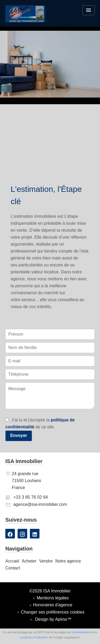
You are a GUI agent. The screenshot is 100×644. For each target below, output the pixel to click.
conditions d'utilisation (34, 637)
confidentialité (80, 632)
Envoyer (19, 435)
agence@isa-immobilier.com (40, 504)
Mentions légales (53, 598)
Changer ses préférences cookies (53, 612)
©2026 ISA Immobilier (50, 591)
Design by (53, 619)
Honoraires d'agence (53, 605)
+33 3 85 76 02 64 (31, 497)
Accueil (25, 17)
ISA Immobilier (24, 461)
